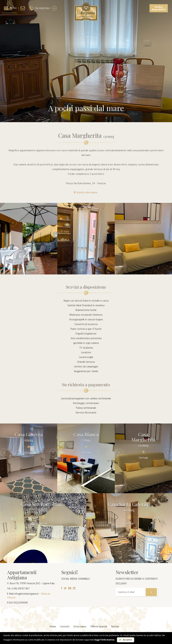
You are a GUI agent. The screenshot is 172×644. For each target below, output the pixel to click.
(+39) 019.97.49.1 (20, 589)
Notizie (115, 627)
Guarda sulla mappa (86, 193)
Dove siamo (80, 627)
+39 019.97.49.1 (39, 8)
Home (53, 627)
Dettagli (29, 453)
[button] (13, 239)
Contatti (65, 627)
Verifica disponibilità (159, 8)
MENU (13, 8)
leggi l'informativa (104, 640)
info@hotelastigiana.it (26, 594)
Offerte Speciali (99, 627)
